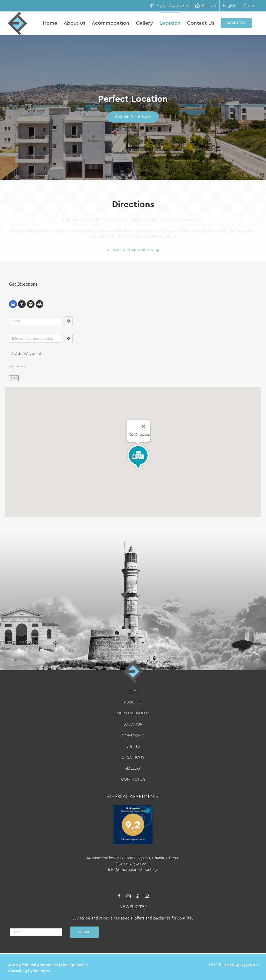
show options (17, 366)
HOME (133, 691)
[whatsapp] (138, 896)
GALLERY (133, 768)
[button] (138, 457)
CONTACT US (133, 779)
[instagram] (129, 896)
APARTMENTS (133, 735)
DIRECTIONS (133, 757)
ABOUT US (133, 702)
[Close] (144, 426)
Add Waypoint (26, 354)
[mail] (147, 896)
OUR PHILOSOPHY (133, 713)
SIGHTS (133, 746)
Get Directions (140, 435)
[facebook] (119, 896)
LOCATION (133, 724)
